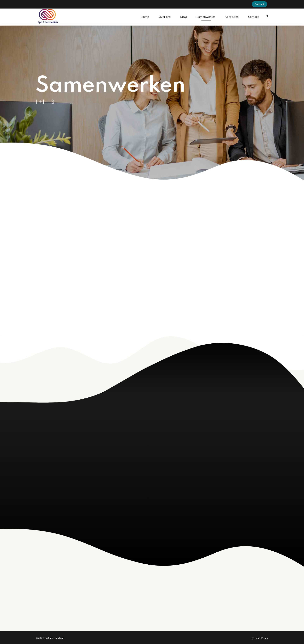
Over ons (165, 16)
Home (145, 16)
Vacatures (232, 16)
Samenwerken (206, 16)
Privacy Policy (260, 637)
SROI (184, 16)
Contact (253, 16)
